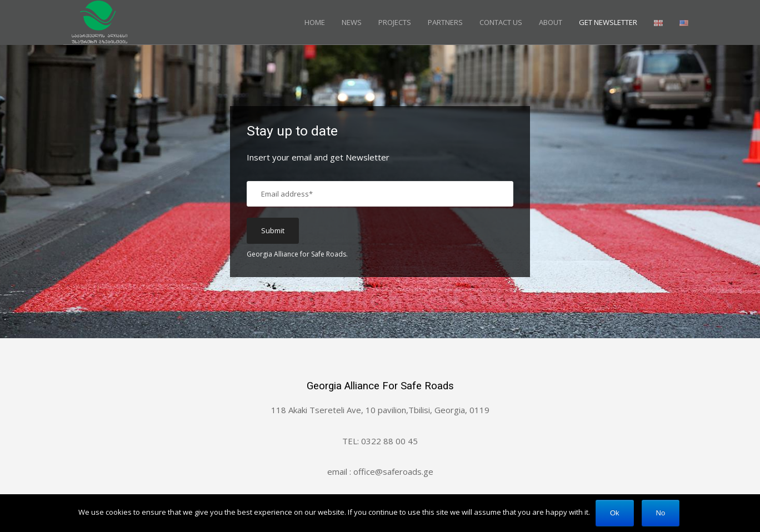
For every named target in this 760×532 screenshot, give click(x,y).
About (551, 22)
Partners (445, 22)
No (661, 513)
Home (315, 22)
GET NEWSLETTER (608, 22)
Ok (615, 513)
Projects (395, 22)
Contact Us (501, 22)
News (352, 22)
